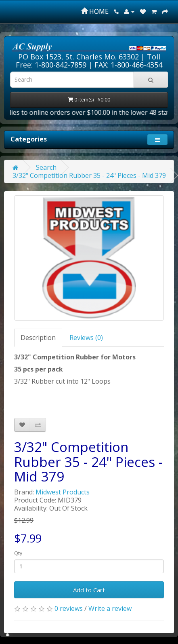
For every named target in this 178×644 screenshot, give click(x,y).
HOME (95, 11)
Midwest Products (63, 492)
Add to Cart (89, 590)
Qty (18, 553)
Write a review (110, 608)
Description (38, 338)
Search (46, 167)
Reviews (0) (86, 338)
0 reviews (69, 608)
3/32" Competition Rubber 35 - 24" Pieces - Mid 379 (89, 175)
